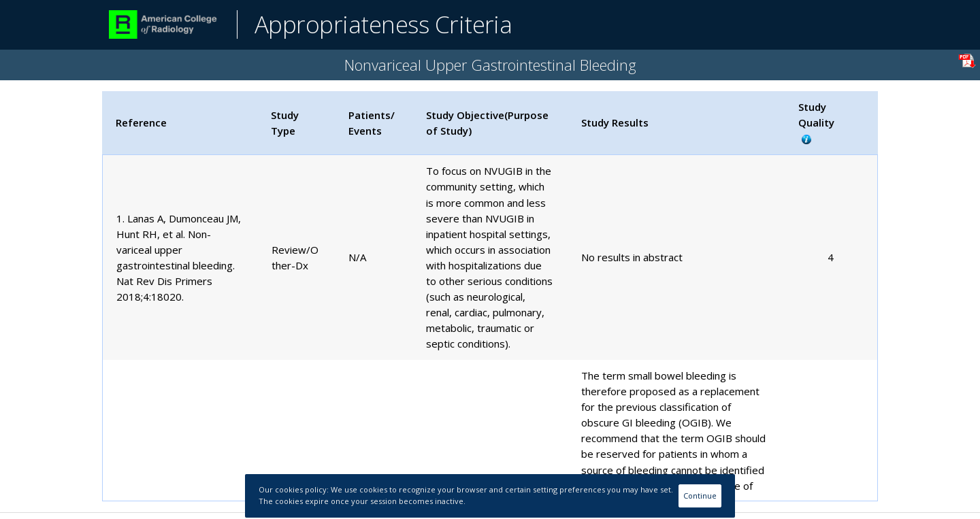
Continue (700, 496)
